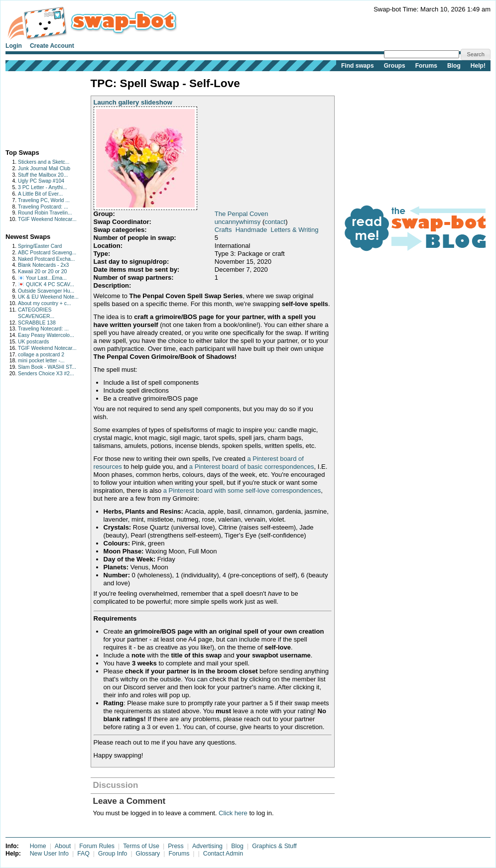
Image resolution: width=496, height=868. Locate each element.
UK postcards (33, 342)
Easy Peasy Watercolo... (46, 335)
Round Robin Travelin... (45, 213)
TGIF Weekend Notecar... (47, 219)
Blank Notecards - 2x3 (43, 265)
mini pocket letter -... (41, 361)
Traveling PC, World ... (44, 200)
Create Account (52, 46)
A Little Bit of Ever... (40, 194)
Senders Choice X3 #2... (46, 374)
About (63, 846)
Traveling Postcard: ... (43, 207)
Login (14, 46)
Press (176, 846)
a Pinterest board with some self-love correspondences (242, 490)
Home (38, 846)
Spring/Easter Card (40, 246)
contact (275, 222)
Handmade (251, 230)
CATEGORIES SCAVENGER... (36, 313)
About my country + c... (45, 303)
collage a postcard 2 (41, 355)
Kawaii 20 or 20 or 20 (42, 271)
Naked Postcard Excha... (46, 259)
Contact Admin (223, 854)
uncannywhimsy (238, 222)
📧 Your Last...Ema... (42, 278)
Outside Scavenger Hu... (46, 291)
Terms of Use (141, 846)
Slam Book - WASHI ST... (47, 367)
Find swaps (358, 66)
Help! (478, 66)
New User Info (49, 854)
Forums (426, 66)
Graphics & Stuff (274, 846)
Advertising (207, 846)
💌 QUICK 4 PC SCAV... (46, 284)
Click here (233, 813)
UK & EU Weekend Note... (48, 297)
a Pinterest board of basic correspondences (252, 467)
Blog (454, 66)
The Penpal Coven (242, 214)
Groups (395, 66)
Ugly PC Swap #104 (41, 181)
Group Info (113, 854)
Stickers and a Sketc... (44, 162)
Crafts (223, 230)
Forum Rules (97, 846)
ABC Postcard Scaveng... (47, 253)
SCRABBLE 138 (37, 323)
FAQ (83, 854)
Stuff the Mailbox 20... (43, 175)
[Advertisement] (37, 108)
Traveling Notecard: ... (43, 329)
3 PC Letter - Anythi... (43, 187)
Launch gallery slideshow (133, 102)
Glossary (148, 854)
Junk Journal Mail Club (44, 168)
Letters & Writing (295, 230)
